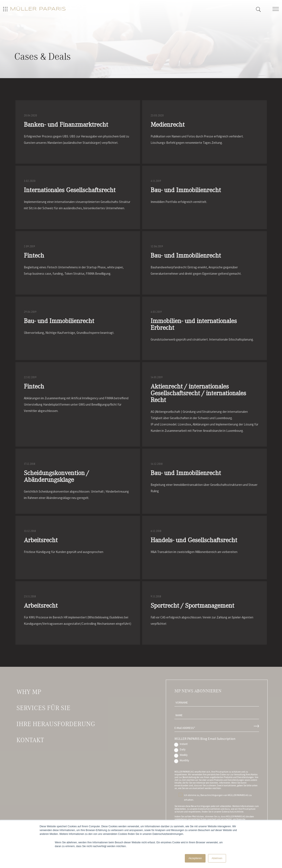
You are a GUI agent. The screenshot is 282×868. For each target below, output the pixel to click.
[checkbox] (217, 753)
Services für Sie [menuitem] (43, 708)
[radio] (217, 745)
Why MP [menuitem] (29, 692)
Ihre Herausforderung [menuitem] (56, 724)
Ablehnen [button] (217, 858)
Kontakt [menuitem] (30, 740)
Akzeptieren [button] (195, 858)
